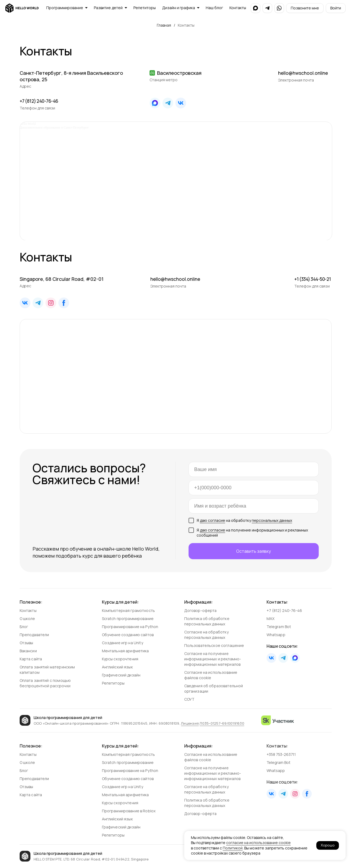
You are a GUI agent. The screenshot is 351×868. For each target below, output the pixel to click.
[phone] (254, 488)
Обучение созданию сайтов (128, 635)
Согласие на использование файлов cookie (211, 675)
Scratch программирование (128, 619)
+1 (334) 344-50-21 (311, 279)
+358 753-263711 (282, 754)
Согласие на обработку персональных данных (206, 635)
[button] (305, 8)
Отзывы (26, 643)
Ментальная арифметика (125, 651)
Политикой (233, 848)
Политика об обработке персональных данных (207, 621)
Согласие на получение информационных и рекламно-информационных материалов (213, 773)
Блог (24, 627)
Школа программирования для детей (68, 718)
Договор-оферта (201, 610)
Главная (164, 25)
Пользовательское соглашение (214, 645)
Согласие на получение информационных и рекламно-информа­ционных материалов (213, 659)
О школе (27, 619)
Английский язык (117, 667)
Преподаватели (34, 635)
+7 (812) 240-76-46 (41, 101)
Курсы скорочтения (120, 659)
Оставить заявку (253, 551)
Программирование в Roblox (129, 811)
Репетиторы (113, 683)
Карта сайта (31, 659)
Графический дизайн (121, 675)
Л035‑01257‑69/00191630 (222, 723)
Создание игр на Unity (123, 643)
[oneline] (254, 506)
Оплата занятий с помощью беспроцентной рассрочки (45, 683)
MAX (270, 619)
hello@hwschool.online (304, 73)
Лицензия (190, 723)
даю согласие (212, 520)
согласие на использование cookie (258, 843)
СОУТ (189, 699)
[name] (254, 469)
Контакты (28, 610)
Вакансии (28, 651)
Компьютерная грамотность (129, 610)
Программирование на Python (130, 627)
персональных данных (272, 520)
